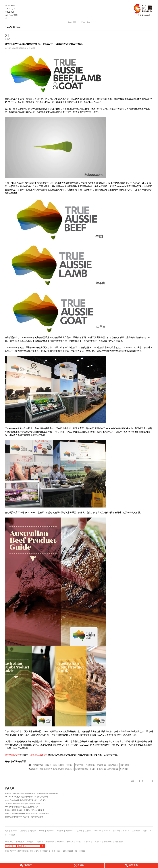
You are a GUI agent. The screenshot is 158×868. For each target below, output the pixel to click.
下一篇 (151, 781)
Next (88, 22)
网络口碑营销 (38, 765)
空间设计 (98, 831)
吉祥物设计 (136, 831)
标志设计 (16, 48)
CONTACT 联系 (11, 15)
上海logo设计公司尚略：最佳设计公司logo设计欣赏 (24, 810)
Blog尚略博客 (13, 27)
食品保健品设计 (58, 769)
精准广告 (107, 831)
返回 (132, 781)
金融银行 (60, 842)
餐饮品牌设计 (102, 769)
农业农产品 (9, 842)
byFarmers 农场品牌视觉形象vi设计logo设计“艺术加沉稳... (27, 797)
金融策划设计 (69, 769)
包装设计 (69, 765)
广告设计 (79, 831)
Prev (83, 22)
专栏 (145, 831)
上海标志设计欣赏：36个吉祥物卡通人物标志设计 (24, 817)
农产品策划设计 (113, 769)
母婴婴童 (30, 842)
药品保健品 (119, 842)
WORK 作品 (10, 6)
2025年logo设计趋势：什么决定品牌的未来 (21, 807)
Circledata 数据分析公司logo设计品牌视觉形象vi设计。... (27, 803)
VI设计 (33, 48)
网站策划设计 (91, 765)
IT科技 (78, 842)
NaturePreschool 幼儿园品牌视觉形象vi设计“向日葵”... (25, 800)
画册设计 (69, 831)
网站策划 (60, 831)
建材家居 (87, 842)
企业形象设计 (125, 769)
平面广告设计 (80, 765)
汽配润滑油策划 (38, 769)
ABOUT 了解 (10, 9)
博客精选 (12, 835)
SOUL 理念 (10, 12)
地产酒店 (70, 842)
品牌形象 (23, 48)
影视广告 (126, 831)
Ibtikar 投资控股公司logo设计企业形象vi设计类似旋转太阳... (28, 813)
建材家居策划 (80, 769)
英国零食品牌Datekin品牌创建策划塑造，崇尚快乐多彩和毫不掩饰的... (32, 793)
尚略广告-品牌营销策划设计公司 (21, 851)
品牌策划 (14, 831)
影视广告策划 (113, 765)
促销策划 (88, 831)
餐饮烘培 (40, 842)
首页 (6, 831)
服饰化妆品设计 (91, 769)
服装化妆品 (20, 842)
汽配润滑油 (108, 842)
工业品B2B (97, 842)
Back (70, 22)
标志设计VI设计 (58, 765)
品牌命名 (48, 765)
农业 (29, 48)
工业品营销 (48, 769)
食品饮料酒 (50, 842)
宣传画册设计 (102, 765)
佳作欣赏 (8, 48)
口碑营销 (117, 831)
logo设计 (33, 831)
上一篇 (141, 781)
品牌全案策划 (125, 765)
